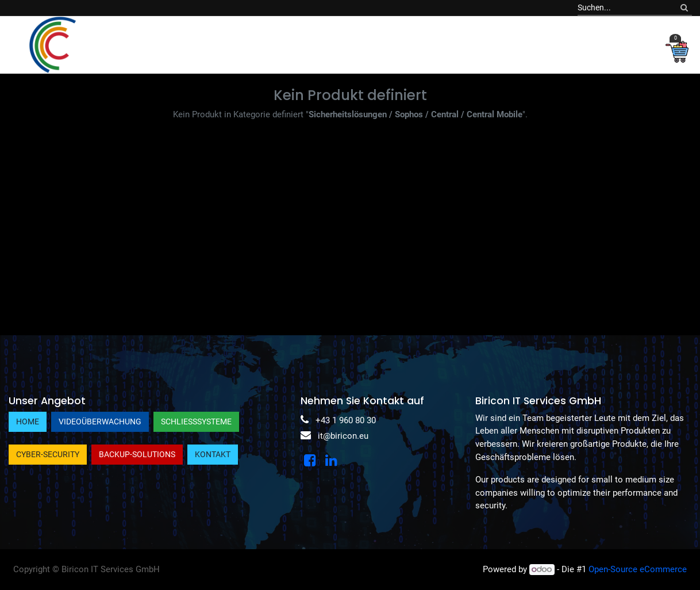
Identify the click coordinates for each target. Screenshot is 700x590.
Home (28, 422)
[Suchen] (684, 8)
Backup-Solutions (137, 454)
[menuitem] (110, 45)
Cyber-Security (48, 454)
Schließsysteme (196, 422)
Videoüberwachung (100, 422)
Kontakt (213, 454)
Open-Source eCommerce (638, 569)
